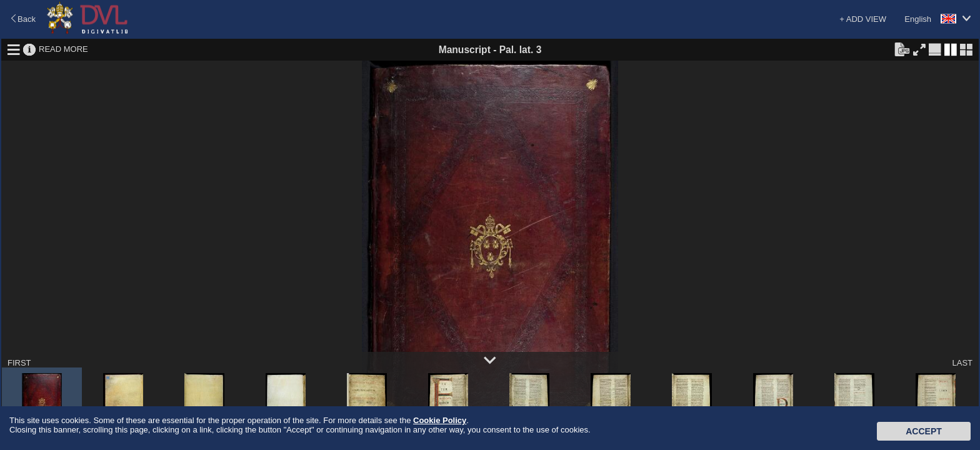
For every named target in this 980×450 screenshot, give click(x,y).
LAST (962, 363)
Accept (924, 431)
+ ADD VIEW (863, 19)
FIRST (19, 363)
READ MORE (63, 49)
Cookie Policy (440, 420)
